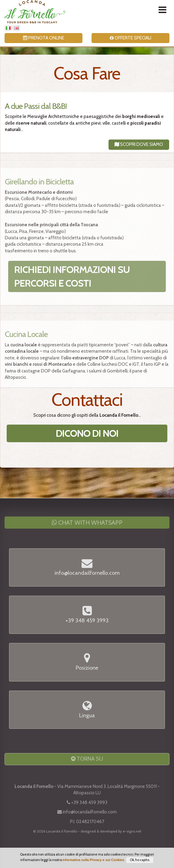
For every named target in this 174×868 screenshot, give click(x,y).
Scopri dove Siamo (139, 144)
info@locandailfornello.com (90, 812)
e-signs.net (132, 831)
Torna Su (87, 759)
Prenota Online (44, 38)
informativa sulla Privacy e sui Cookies (93, 860)
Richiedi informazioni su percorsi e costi (72, 276)
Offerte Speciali (130, 38)
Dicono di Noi (87, 433)
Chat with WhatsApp (87, 523)
